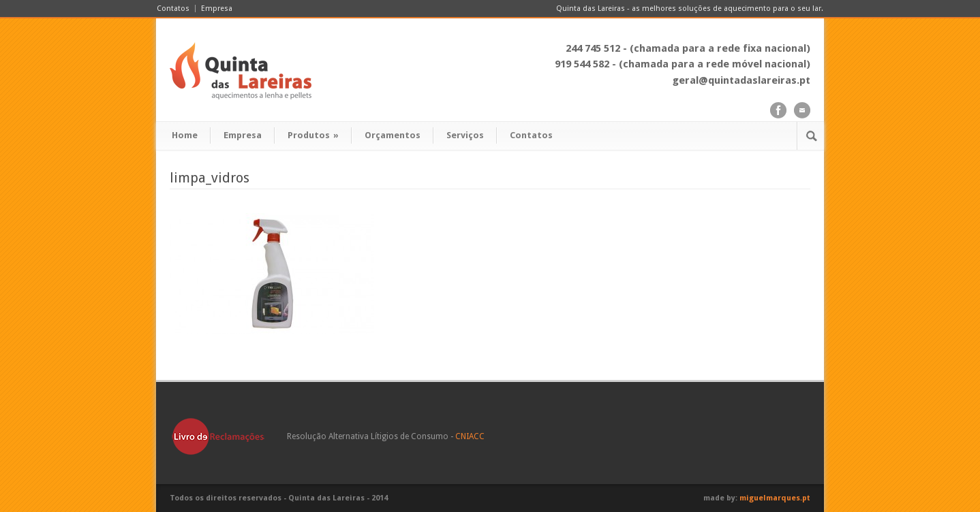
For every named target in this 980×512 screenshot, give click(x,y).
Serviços (465, 135)
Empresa (217, 9)
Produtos (313, 135)
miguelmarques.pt (775, 498)
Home (185, 135)
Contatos (173, 9)
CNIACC (470, 436)
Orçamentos (393, 135)
